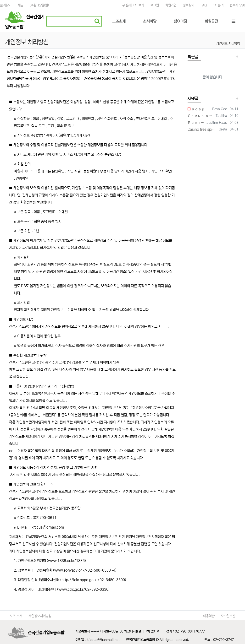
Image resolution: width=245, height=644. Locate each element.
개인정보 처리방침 (228, 43)
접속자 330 (237, 5)
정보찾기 (189, 5)
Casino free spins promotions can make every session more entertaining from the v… (202, 129)
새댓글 (193, 99)
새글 (21, 5)
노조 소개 (16, 616)
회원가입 (171, 5)
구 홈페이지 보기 (133, 5)
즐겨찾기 (6, 5)
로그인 (155, 5)
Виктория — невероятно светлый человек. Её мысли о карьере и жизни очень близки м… (196, 123)
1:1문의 (218, 5)
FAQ (204, 5)
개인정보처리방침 (40, 616)
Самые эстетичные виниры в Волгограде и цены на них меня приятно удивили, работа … (201, 116)
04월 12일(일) (39, 5)
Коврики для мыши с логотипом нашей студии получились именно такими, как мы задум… (199, 109)
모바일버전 (228, 616)
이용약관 (209, 616)
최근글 (193, 57)
